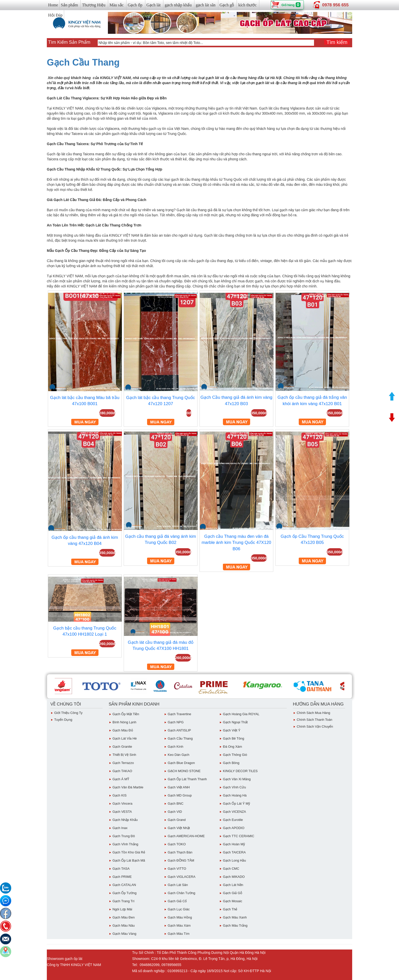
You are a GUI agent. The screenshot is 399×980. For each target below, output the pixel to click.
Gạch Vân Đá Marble (128, 787)
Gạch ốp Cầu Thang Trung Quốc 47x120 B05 (312, 539)
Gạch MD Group (180, 795)
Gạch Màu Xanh (235, 917)
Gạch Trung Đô (124, 836)
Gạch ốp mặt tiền (126, 714)
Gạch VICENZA (234, 812)
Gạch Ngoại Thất (235, 722)
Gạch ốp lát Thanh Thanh (187, 779)
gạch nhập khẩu (178, 5)
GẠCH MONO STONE (184, 771)
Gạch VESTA (122, 812)
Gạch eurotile (233, 820)
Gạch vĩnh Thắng (125, 844)
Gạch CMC (231, 869)
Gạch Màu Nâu (124, 925)
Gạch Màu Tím (179, 934)
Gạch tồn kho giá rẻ (129, 852)
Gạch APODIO (234, 828)
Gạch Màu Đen (124, 917)
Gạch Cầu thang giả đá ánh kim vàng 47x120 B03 (236, 400)
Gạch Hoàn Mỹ (234, 844)
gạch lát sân (205, 5)
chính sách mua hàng (313, 713)
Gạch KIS (119, 795)
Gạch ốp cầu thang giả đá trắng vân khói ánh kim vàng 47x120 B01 (312, 400)
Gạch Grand (177, 820)
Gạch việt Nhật (179, 828)
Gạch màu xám (179, 925)
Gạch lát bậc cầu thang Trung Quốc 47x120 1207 (161, 401)
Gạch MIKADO (234, 877)
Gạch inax (120, 828)
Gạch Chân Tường (181, 893)
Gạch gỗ (227, 5)
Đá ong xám (232, 747)
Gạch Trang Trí (123, 901)
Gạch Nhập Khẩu (125, 820)
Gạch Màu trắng (235, 925)
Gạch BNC (176, 803)
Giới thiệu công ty (68, 713)
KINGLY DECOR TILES (240, 771)
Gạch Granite (122, 747)
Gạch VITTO (177, 869)
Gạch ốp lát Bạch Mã (129, 860)
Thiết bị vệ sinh (124, 755)
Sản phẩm (69, 5)
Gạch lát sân (178, 885)
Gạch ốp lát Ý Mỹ (237, 803)
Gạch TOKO (177, 844)
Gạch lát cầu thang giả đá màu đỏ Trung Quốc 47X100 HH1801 (160, 645)
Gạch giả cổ (177, 901)
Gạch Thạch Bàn (180, 852)
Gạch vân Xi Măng (237, 779)
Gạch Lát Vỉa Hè (125, 738)
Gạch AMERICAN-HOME (186, 836)
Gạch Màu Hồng (180, 917)
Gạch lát (154, 5)
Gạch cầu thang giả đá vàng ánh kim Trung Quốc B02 (161, 539)
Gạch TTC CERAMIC (239, 836)
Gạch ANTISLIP (179, 730)
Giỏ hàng (288, 5)
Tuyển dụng (63, 720)
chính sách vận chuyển (315, 726)
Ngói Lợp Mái (122, 909)
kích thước (247, 5)
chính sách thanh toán (315, 720)
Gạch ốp (135, 5)
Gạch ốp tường (124, 893)
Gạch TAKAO (122, 771)
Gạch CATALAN (124, 885)
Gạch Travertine (179, 714)
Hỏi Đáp (55, 15)
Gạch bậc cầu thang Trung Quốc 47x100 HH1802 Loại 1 (85, 631)
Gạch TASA (121, 869)
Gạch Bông (231, 763)
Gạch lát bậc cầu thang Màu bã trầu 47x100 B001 (85, 401)
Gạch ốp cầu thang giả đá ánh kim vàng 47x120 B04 (85, 540)
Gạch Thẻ (230, 909)
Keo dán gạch (179, 755)
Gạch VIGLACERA (182, 877)
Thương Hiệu (94, 5)
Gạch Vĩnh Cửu (234, 787)
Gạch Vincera (122, 803)
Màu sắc (117, 5)
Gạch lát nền (233, 885)
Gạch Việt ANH (179, 787)
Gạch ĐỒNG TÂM (181, 860)
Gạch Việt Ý (232, 730)
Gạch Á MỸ (121, 779)
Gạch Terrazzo (123, 763)
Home (53, 5)
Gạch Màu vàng (124, 934)
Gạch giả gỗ (233, 893)
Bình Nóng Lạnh (124, 722)
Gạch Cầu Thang (83, 62)
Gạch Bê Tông (233, 738)
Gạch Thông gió (235, 755)
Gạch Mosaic (233, 901)
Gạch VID (175, 812)
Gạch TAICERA (234, 852)
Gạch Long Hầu (234, 860)
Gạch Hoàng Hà (235, 795)
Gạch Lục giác (179, 909)
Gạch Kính (175, 747)
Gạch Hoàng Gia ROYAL (241, 714)
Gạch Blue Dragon (181, 763)
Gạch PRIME (122, 877)
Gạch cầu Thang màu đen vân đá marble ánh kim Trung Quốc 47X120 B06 (236, 543)
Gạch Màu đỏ (123, 730)
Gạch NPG (176, 722)
